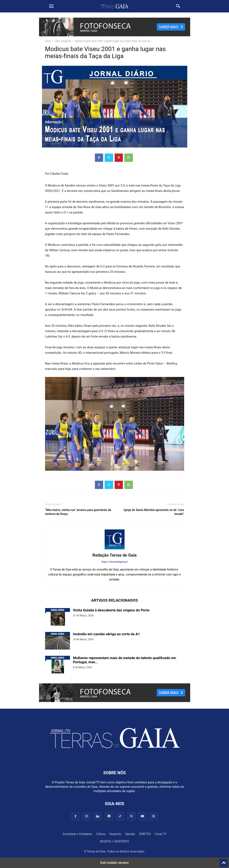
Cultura (101, 834)
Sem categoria (63, 41)
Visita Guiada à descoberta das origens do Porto (111, 610)
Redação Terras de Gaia (114, 555)
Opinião (130, 834)
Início (48, 41)
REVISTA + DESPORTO (114, 841)
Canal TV (161, 834)
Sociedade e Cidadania (77, 834)
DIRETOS (145, 834)
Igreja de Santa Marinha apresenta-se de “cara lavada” (154, 512)
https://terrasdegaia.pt (115, 562)
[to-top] (224, 861)
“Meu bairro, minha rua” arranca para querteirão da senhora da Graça (78, 512)
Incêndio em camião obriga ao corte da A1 (107, 634)
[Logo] (115, 760)
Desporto (115, 834)
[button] (51, 6)
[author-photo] (115, 549)
